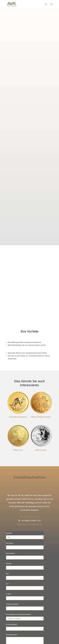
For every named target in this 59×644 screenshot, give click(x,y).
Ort (8, 584)
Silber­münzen (41, 450)
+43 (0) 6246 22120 (30, 517)
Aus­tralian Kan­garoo (18, 417)
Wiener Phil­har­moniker (41, 417)
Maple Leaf (18, 450)
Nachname (11, 553)
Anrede (9, 533)
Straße (9, 563)
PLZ (8, 574)
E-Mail (9, 594)
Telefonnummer (13, 604)
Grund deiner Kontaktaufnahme (19, 614)
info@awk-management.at (29, 524)
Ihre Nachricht (12, 635)
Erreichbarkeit (12, 624)
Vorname (10, 543)
